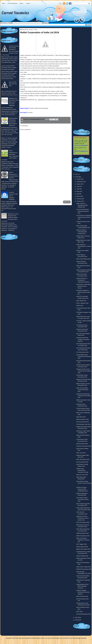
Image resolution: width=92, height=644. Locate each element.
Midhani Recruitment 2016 (83, 549)
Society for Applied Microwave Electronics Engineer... (83, 592)
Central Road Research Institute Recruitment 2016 (83, 211)
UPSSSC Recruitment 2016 (84, 446)
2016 (77, 177)
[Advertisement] (45, 184)
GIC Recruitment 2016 (82, 462)
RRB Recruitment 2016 (82, 419)
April (78, 194)
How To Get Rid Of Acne (66, 638)
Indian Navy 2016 (81, 417)
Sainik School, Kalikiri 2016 (83, 567)
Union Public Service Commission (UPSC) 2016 (83, 499)
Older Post (67, 202)
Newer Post (24, 202)
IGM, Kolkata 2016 (81, 301)
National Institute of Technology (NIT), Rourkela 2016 (82, 232)
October (79, 179)
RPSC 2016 (79, 612)
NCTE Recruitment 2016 (83, 522)
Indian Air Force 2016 (82, 475)
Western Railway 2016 (82, 556)
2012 (77, 620)
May (78, 191)
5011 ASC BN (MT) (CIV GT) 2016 (13, 84)
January (79, 201)
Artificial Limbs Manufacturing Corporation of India (82, 470)
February (79, 199)
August (79, 184)
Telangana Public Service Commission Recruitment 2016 (84, 371)
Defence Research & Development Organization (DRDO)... (83, 280)
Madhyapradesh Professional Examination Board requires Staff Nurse (13, 122)
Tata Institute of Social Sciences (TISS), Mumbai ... (84, 483)
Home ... (22, 3)
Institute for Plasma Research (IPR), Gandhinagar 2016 (82, 489)
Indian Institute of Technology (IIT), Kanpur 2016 (84, 246)
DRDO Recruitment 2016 (83, 536)
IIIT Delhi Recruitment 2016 (84, 614)
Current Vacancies (12, 3)
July (78, 186)
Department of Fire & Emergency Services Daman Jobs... (82, 518)
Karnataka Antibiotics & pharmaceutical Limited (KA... (83, 292)
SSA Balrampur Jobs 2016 (83, 424)
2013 (77, 617)
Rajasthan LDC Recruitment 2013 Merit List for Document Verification (14, 102)
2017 (77, 174)
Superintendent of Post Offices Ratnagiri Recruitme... (82, 586)
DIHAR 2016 (80, 306)
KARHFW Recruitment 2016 (84, 569)
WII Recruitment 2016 (82, 547)
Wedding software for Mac (38, 638)
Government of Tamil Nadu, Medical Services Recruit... (84, 286)
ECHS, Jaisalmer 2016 (82, 303)
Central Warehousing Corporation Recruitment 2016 (83, 357)
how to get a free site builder (52, 638)
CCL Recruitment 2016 (82, 352)
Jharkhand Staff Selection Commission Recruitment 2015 (84, 396)
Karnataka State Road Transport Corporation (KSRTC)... (83, 339)
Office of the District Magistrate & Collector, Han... (83, 540)
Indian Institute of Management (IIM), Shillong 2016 (82, 205)
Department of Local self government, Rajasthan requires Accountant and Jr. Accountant (10, 218)
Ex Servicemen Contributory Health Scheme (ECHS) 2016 (84, 217)
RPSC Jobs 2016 (81, 453)
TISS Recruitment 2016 (83, 422)
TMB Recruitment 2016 (82, 533)
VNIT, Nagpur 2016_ (82, 544)
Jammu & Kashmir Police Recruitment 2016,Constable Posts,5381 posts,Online (9, 68)
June (78, 189)
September (80, 182)
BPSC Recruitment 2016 (83, 459)
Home (4, 3)
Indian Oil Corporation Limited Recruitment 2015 (82, 390)
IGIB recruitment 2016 (82, 596)
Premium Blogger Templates (79, 638)
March (78, 196)
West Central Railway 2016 (83, 259)
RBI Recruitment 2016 (82, 444)
